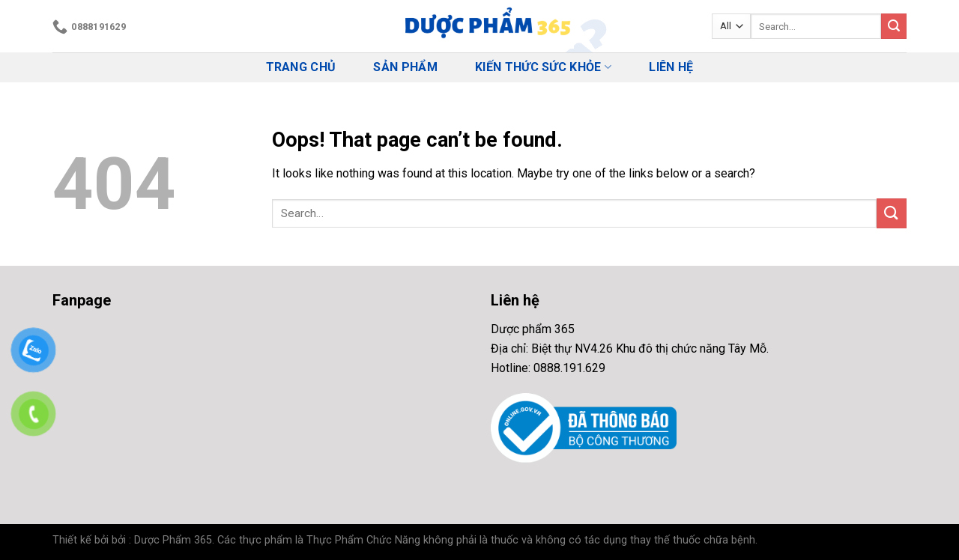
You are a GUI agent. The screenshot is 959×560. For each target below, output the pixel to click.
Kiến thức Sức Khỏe (543, 67)
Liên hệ (671, 67)
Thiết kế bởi (81, 540)
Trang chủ (301, 67)
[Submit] (894, 26)
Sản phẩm (405, 67)
